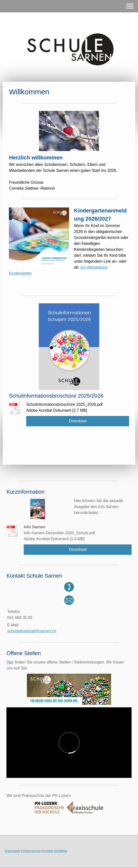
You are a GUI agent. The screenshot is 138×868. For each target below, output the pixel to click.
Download (78, 421)
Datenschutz (32, 851)
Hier (10, 662)
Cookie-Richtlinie (55, 851)
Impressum (13, 851)
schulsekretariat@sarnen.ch (32, 631)
